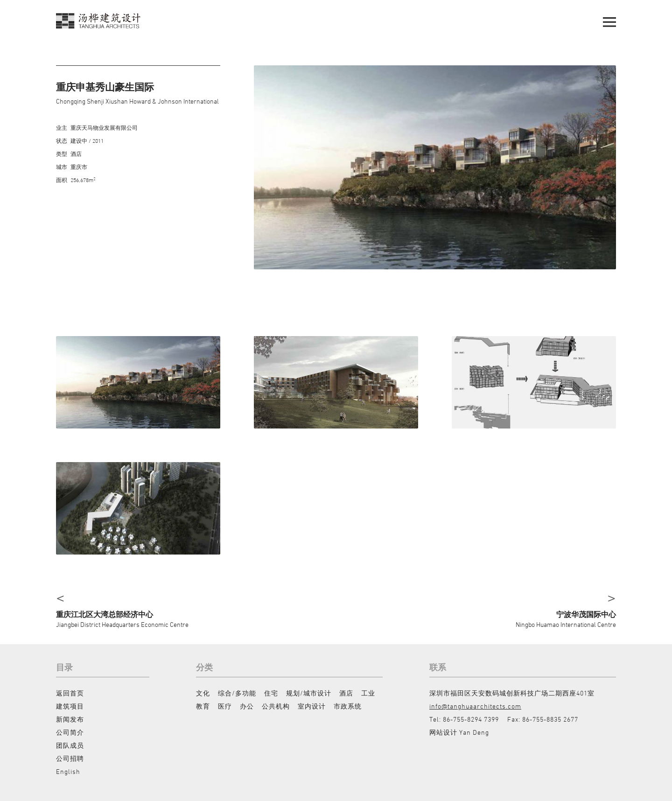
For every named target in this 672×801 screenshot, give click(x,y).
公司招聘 (70, 758)
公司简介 (70, 732)
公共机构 (276, 706)
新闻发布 (70, 719)
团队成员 (70, 745)
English (68, 771)
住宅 (271, 693)
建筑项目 (70, 706)
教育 (203, 706)
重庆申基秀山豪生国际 (105, 87)
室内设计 (312, 706)
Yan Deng (474, 732)
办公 (247, 706)
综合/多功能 (237, 693)
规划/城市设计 (309, 693)
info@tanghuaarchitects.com (475, 706)
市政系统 (348, 706)
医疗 (225, 706)
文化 (203, 693)
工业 (368, 693)
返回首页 (70, 693)
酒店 (346, 693)
